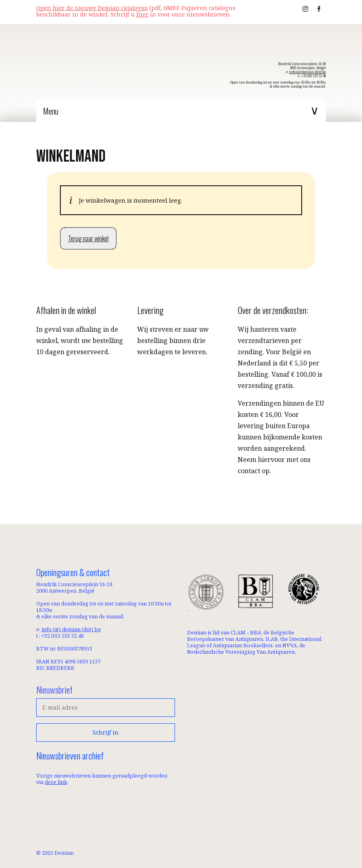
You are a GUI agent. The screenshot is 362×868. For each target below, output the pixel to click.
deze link (56, 782)
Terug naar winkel (88, 238)
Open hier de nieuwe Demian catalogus (92, 8)
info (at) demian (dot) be (307, 72)
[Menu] (181, 111)
